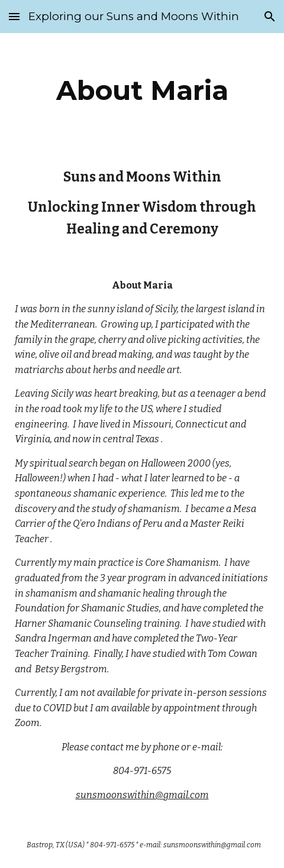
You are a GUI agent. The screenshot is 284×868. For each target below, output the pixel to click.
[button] (14, 16)
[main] (142, 90)
